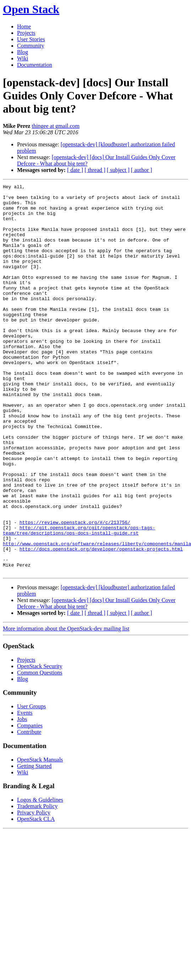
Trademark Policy (37, 884)
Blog (23, 52)
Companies (30, 803)
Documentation (35, 65)
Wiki (23, 58)
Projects (26, 33)
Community (31, 46)
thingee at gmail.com (56, 126)
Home (24, 26)
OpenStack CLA (36, 897)
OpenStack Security (40, 744)
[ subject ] (118, 170)
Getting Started (34, 844)
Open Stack (31, 9)
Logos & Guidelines (40, 878)
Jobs (22, 797)
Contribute (29, 810)
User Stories (31, 39)
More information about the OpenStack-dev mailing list (66, 706)
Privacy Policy (34, 890)
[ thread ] (95, 170)
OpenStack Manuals (40, 837)
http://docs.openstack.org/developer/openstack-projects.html (101, 622)
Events (25, 791)
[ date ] (75, 170)
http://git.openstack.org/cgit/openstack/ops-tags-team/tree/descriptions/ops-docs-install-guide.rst (79, 600)
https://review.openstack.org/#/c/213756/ (75, 590)
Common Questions (40, 750)
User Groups (31, 784)
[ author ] (142, 170)
